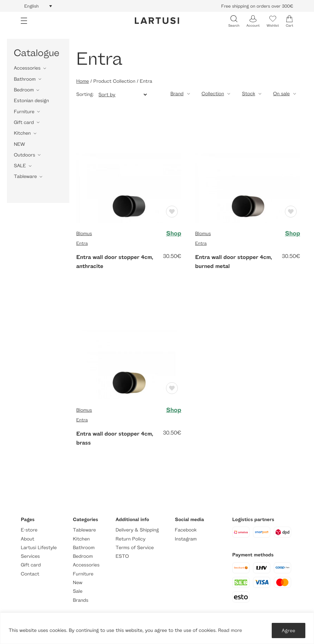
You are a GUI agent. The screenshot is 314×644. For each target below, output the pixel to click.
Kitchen (22, 133)
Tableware (25, 176)
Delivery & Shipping (137, 530)
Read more (230, 630)
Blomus (84, 234)
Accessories (27, 68)
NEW (19, 144)
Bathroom (25, 79)
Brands (81, 600)
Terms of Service (135, 548)
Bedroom (24, 90)
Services (30, 556)
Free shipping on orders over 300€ (257, 6)
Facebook (186, 530)
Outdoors (24, 155)
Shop (174, 234)
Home (82, 81)
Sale (78, 591)
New (77, 583)
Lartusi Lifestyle (39, 548)
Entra (82, 243)
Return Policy (131, 539)
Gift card (24, 122)
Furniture (24, 112)
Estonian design (31, 101)
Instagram (186, 539)
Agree (289, 630)
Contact (30, 574)
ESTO (122, 556)
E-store (29, 530)
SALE (20, 166)
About (28, 539)
